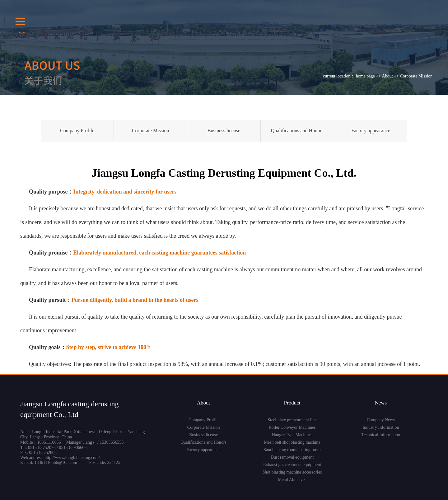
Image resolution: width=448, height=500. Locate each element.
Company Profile (77, 131)
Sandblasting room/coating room (292, 450)
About (387, 76)
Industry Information (381, 427)
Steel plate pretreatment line (292, 420)
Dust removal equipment (292, 457)
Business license (224, 131)
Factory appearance (371, 131)
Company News (381, 420)
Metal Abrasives (292, 480)
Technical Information (381, 435)
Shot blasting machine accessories (292, 472)
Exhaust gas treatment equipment (292, 465)
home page (365, 76)
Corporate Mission (151, 131)
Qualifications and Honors (297, 131)
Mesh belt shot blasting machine (292, 442)
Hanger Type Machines (292, 435)
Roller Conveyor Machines (292, 427)
